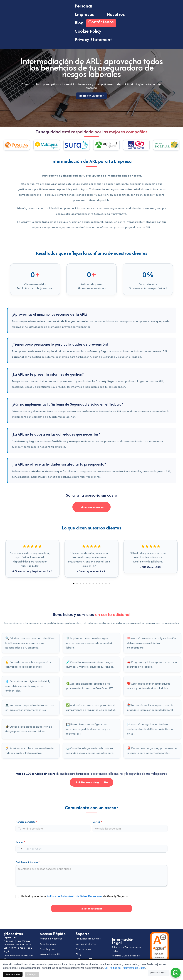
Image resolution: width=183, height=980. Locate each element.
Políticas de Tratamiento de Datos (127, 949)
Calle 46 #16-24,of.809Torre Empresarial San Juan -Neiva (16, 942)
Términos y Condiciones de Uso (127, 958)
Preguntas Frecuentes (90, 938)
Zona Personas (49, 943)
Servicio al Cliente (87, 943)
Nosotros (116, 14)
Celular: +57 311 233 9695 (18, 957)
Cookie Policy (88, 31)
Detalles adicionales (28, 866)
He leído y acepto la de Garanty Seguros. (75, 900)
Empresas (88, 14)
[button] (7, 145)
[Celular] (91, 852)
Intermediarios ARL (52, 954)
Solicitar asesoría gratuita (92, 786)
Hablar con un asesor (91, 509)
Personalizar (50, 974)
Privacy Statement (93, 39)
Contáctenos (101, 22)
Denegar (32, 974)
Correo (97, 826)
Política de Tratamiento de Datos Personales (75, 900)
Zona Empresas (49, 949)
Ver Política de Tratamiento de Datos (125, 968)
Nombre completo (26, 826)
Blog (79, 23)
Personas (87, 6)
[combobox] (19, 852)
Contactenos (84, 949)
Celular (20, 846)
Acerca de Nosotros (53, 938)
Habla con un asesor (91, 120)
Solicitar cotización (91, 912)
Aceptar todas (13, 974)
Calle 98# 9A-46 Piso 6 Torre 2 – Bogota (19, 946)
